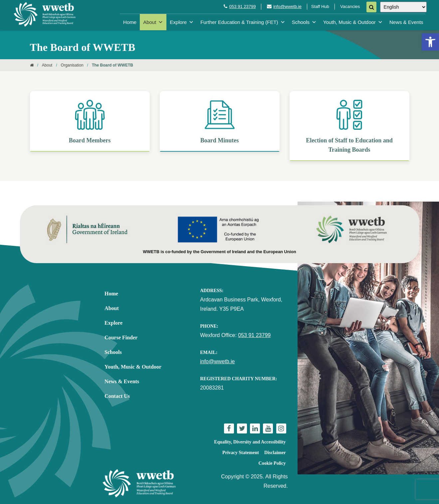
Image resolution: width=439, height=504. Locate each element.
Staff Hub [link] (320, 6)
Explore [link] (182, 22)
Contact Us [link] (117, 396)
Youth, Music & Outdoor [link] (353, 22)
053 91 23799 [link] (243, 6)
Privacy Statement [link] (241, 453)
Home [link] (130, 22)
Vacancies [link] (350, 6)
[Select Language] (403, 7)
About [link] (153, 22)
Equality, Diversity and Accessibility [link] (250, 442)
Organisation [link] (72, 65)
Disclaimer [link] (275, 453)
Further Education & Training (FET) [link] (243, 22)
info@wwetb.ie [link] (287, 6)
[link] (430, 42)
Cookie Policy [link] (272, 463)
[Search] (371, 7)
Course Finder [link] (121, 337)
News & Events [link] (406, 22)
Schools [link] (304, 22)
